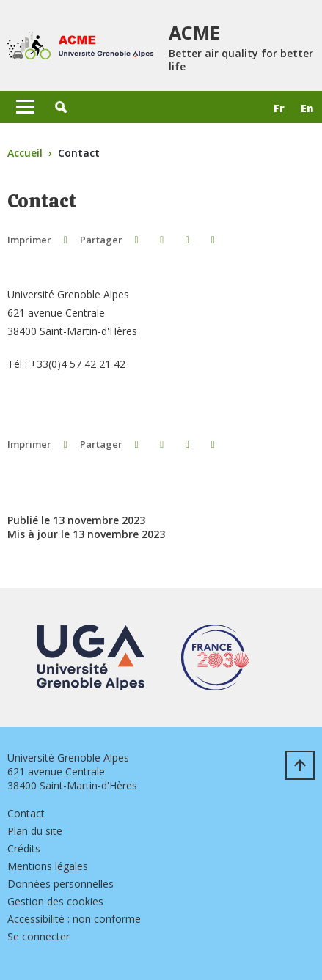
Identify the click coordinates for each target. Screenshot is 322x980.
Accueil (25, 153)
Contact (26, 813)
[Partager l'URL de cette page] (213, 239)
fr (279, 108)
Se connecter (39, 936)
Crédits (24, 848)
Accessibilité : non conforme (74, 919)
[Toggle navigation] (25, 107)
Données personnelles (61, 884)
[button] (61, 107)
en (307, 108)
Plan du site (35, 831)
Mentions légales (48, 866)
